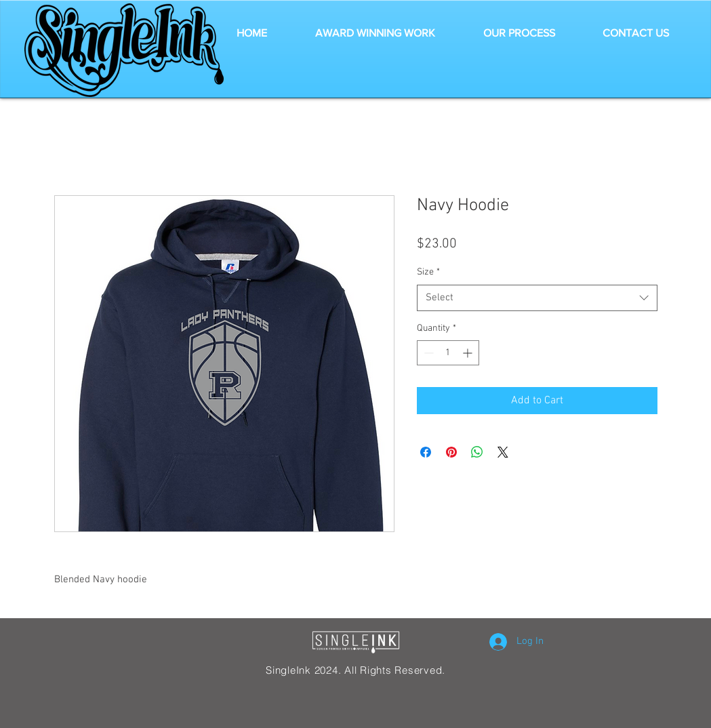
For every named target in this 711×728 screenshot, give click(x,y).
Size (428, 272)
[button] (375, 33)
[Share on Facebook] (426, 452)
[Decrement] (427, 353)
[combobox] (537, 298)
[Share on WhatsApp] (477, 452)
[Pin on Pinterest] (451, 452)
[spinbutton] (448, 353)
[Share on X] (503, 452)
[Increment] (469, 353)
